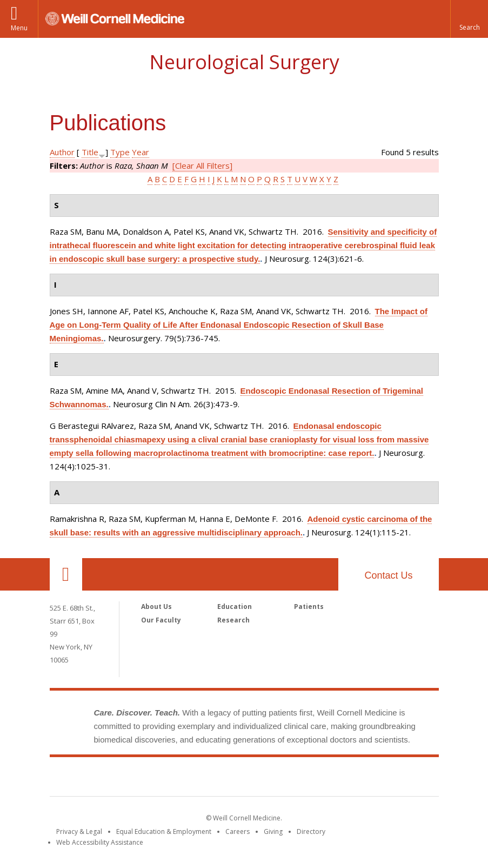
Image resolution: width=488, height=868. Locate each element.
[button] (469, 19)
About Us (156, 607)
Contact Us (388, 575)
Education (235, 607)
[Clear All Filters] (202, 165)
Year (141, 152)
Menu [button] (19, 28)
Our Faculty (161, 620)
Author (62, 152)
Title (90, 152)
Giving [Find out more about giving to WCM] (273, 831)
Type (120, 152)
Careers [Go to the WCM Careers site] (238, 831)
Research (233, 620)
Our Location (66, 574)
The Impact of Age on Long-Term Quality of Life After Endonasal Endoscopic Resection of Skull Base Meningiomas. (239, 325)
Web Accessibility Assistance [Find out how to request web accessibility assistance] (100, 842)
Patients (309, 607)
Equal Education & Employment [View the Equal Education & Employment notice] (164, 831)
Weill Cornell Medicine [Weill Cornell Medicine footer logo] (244, 779)
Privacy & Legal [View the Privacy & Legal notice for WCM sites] (79, 831)
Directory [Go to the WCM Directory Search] (311, 831)
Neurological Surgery (244, 62)
